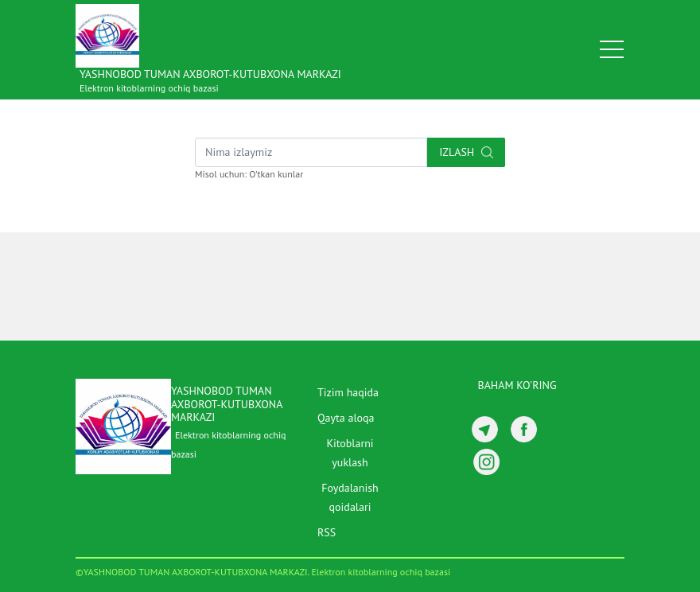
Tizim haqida (348, 392)
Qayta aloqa (346, 418)
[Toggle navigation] (612, 49)
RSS (327, 532)
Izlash (466, 152)
